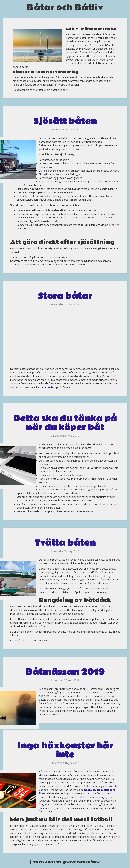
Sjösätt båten (65, 121)
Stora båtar (65, 296)
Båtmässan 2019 (65, 672)
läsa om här (48, 387)
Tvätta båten (65, 543)
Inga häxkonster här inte (65, 750)
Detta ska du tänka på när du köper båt (65, 423)
